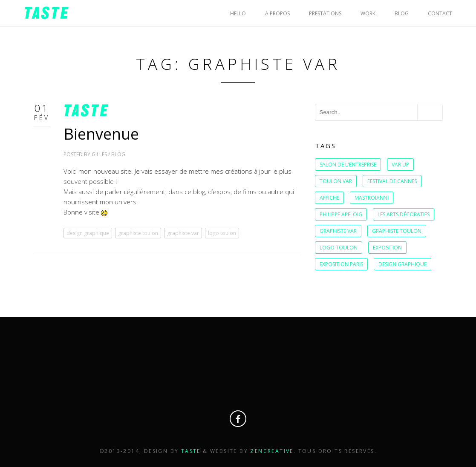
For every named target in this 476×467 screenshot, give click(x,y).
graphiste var (183, 233)
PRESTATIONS (325, 13)
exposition (387, 248)
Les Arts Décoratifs (404, 214)
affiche (329, 198)
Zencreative (272, 451)
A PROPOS (277, 13)
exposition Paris (341, 264)
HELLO (238, 13)
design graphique (88, 233)
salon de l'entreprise (348, 165)
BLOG (402, 13)
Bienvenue (101, 134)
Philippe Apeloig (341, 214)
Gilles (99, 154)
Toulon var (336, 181)
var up (400, 165)
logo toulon (222, 233)
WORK (368, 13)
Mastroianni (372, 198)
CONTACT (440, 13)
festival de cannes (392, 181)
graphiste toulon (138, 233)
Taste (192, 451)
